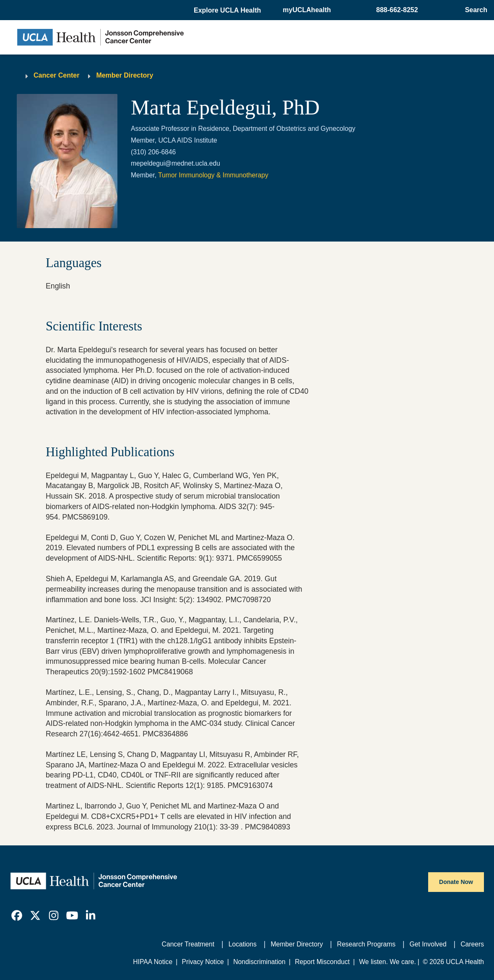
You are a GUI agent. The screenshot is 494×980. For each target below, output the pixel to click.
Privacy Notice (203, 962)
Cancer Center (56, 75)
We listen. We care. (387, 962)
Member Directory (125, 75)
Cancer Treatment (188, 944)
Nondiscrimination (259, 962)
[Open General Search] (474, 10)
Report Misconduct (322, 962)
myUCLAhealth (307, 10)
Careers (472, 944)
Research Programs (367, 944)
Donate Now (456, 882)
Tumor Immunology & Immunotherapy (213, 175)
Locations (243, 944)
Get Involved (428, 944)
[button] (228, 10)
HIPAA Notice (153, 962)
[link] (17, 915)
